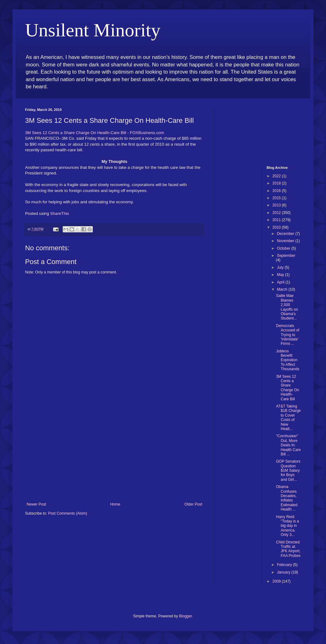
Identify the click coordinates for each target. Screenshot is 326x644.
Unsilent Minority (93, 30)
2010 (277, 227)
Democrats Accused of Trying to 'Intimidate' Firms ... (287, 335)
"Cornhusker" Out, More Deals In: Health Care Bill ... (288, 445)
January (284, 572)
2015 (277, 198)
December (286, 234)
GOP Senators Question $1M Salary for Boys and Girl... (288, 470)
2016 (277, 191)
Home (115, 504)
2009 (277, 581)
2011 (277, 220)
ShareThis (60, 213)
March (283, 289)
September (286, 256)
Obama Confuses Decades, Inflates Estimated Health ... (287, 498)
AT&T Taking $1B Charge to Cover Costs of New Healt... (288, 418)
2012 (277, 213)
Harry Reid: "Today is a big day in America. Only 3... (287, 526)
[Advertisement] (114, 455)
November (286, 241)
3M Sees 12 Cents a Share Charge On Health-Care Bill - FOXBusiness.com (95, 133)
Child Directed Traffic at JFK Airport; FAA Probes (288, 549)
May (281, 275)
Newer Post (36, 504)
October (284, 248)
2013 (277, 205)
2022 (277, 176)
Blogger (185, 616)
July (281, 267)
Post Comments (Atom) (68, 513)
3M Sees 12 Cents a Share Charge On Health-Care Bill (287, 388)
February (285, 565)
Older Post (193, 504)
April (281, 282)
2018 (277, 183)
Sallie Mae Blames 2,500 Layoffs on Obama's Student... (287, 307)
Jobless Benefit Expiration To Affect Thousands (287, 360)
